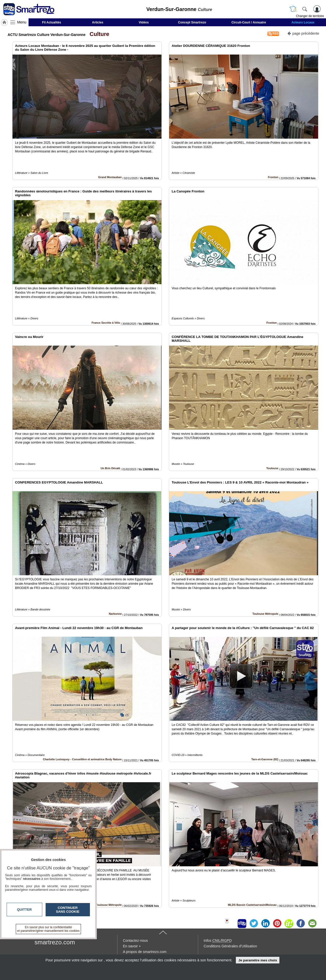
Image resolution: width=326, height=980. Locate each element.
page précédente (303, 33)
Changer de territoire (310, 16)
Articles (98, 22)
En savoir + (132, 946)
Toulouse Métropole (265, 614)
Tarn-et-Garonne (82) (265, 759)
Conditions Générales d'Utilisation (230, 946)
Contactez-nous (135, 940)
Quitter (24, 910)
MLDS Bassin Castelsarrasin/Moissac (252, 905)
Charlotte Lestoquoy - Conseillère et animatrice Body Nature (82, 759)
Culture (98, 34)
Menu (22, 22)
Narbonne (115, 614)
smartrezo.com (55, 942)
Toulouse (272, 468)
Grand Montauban (110, 177)
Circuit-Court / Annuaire (249, 22)
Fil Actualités (51, 22)
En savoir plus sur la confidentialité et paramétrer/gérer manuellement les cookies (49, 929)
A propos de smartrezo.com (145, 952)
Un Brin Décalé (110, 468)
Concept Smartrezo (192, 22)
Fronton (273, 177)
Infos (218, 940)
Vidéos (144, 22)
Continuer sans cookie (68, 910)
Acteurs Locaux (303, 22)
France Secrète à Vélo (106, 323)
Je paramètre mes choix (258, 960)
